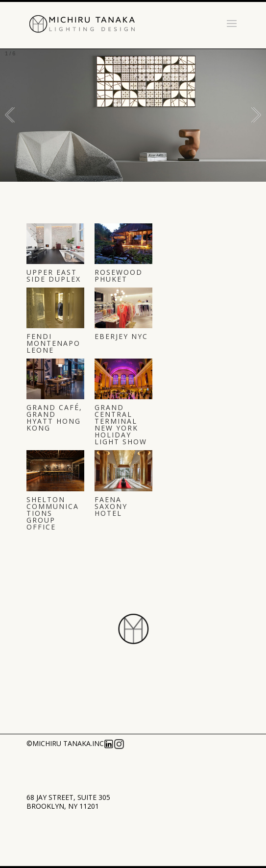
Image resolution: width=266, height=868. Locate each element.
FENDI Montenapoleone (53, 343)
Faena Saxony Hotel (111, 506)
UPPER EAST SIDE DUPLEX (54, 276)
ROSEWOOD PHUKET (119, 276)
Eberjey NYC (121, 336)
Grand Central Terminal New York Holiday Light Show (121, 424)
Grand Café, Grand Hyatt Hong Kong (54, 418)
